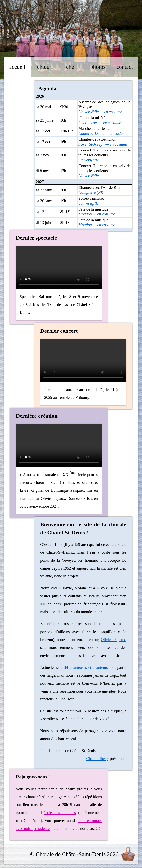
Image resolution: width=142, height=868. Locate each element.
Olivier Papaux (113, 640)
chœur (44, 67)
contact (125, 67)
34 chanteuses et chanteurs (86, 667)
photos (98, 67)
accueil (17, 67)
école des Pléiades (60, 813)
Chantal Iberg (97, 759)
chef (71, 67)
